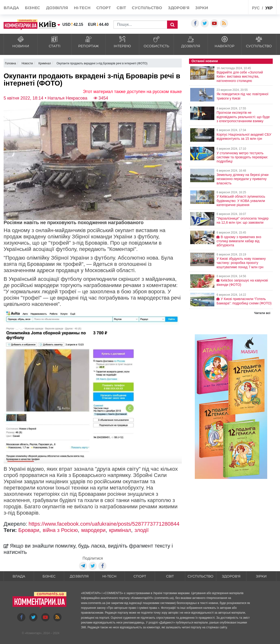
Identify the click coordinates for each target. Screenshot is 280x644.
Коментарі (33, 633)
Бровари (29, 530)
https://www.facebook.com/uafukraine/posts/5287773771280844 (104, 524)
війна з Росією (60, 530)
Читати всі (262, 313)
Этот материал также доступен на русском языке (132, 92)
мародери (93, 530)
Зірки (202, 8)
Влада (11, 8)
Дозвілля (57, 8)
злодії (142, 530)
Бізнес (32, 8)
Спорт (104, 8)
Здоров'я (179, 8)
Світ (121, 8)
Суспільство (147, 8)
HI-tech (82, 8)
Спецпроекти (235, 7)
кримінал (120, 530)
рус (256, 8)
